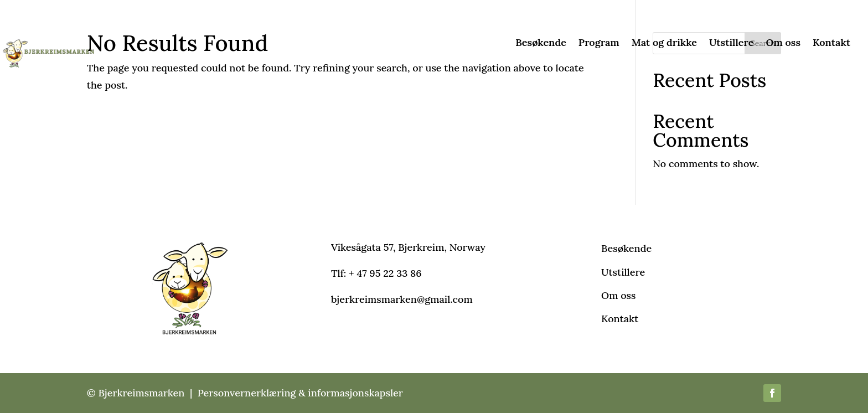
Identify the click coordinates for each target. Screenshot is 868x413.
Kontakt (831, 44)
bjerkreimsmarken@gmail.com (402, 299)
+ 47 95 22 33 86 (385, 273)
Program (599, 44)
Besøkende (541, 44)
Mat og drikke (664, 44)
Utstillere (732, 44)
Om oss (783, 44)
